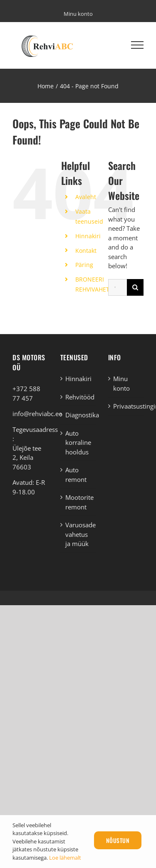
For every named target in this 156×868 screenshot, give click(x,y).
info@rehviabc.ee (37, 414)
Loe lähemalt (65, 858)
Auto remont (76, 475)
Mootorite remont (78, 502)
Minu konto (121, 383)
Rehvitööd (78, 397)
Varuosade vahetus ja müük (78, 534)
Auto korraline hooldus (78, 443)
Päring (84, 265)
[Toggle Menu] (137, 45)
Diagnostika (78, 415)
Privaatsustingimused (126, 406)
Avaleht (86, 197)
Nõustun (118, 840)
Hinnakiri (88, 236)
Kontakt (86, 251)
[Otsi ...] (118, 287)
